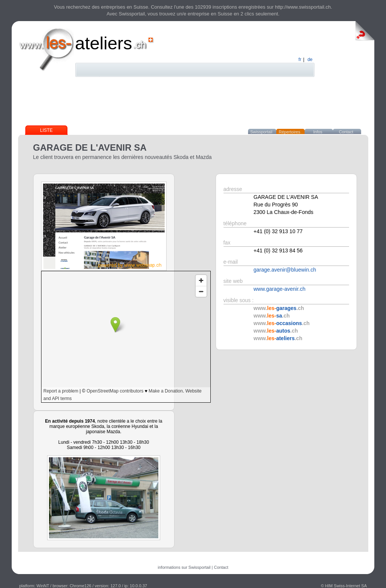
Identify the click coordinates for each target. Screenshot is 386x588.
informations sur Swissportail (184, 567)
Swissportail (261, 132)
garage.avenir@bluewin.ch (285, 270)
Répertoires (290, 132)
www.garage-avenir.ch (280, 289)
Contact (346, 132)
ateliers (104, 43)
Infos (318, 132)
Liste (46, 130)
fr (300, 60)
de (310, 60)
